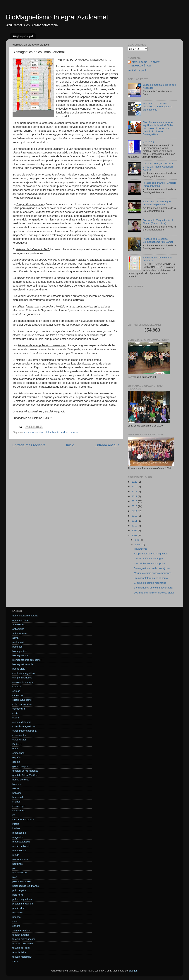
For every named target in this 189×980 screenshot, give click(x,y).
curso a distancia (22, 722)
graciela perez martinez (25, 771)
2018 (135, 492)
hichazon (17, 784)
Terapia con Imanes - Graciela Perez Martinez (159, 184)
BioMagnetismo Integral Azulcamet (57, 17)
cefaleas (17, 686)
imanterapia (19, 806)
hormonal (18, 797)
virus (15, 961)
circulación (18, 695)
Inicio (70, 445)
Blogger (133, 971)
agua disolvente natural (25, 616)
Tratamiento (141, 549)
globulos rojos (20, 766)
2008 (135, 535)
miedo (16, 855)
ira (14, 815)
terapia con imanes (23, 943)
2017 (135, 496)
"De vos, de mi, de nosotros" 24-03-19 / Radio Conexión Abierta (159, 167)
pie (14, 868)
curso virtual (19, 740)
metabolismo (19, 851)
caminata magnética (24, 673)
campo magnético (22, 678)
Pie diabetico (19, 873)
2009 (135, 530)
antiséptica (18, 629)
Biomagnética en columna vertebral (154, 588)
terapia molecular (22, 957)
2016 (135, 501)
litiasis (16, 824)
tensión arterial (21, 935)
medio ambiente (21, 846)
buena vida (18, 669)
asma (15, 638)
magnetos (18, 837)
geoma (16, 762)
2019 (135, 487)
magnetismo (19, 833)
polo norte (18, 895)
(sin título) (148, 142)
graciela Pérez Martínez (26, 775)
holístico (17, 793)
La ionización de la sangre (148, 558)
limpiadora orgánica (23, 819)
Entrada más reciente (29, 445)
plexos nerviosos (22, 881)
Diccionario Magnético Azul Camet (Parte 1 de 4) (158, 222)
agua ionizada (20, 620)
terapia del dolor (21, 948)
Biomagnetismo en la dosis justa (152, 568)
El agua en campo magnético (150, 583)
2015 (135, 506)
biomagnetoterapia (23, 664)
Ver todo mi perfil (137, 70)
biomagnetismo (21, 655)
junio (138, 545)
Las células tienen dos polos (150, 563)
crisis (15, 713)
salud (15, 921)
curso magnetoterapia (24, 731)
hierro (16, 788)
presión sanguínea (23, 904)
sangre (16, 926)
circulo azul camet (22, 700)
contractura (19, 709)
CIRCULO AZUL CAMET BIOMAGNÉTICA (145, 64)
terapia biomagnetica (24, 939)
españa (16, 757)
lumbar (74, 432)
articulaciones (20, 633)
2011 (135, 521)
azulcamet (18, 642)
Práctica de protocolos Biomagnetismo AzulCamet (158, 240)
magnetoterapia (21, 842)
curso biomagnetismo (24, 726)
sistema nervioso (22, 930)
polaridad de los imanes (26, 886)
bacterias (17, 647)
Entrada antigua (107, 445)
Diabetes (17, 744)
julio (137, 540)
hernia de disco (61, 432)
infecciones (19, 811)
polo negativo (20, 890)
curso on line (19, 735)
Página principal (23, 36)
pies (15, 877)
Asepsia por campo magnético (151, 554)
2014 (135, 511)
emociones (18, 753)
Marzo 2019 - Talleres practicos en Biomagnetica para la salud (157, 107)
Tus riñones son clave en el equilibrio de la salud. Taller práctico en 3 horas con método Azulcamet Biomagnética (158, 128)
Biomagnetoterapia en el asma (151, 578)
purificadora (19, 908)
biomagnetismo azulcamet (27, 660)
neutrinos (18, 864)
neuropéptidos (20, 859)
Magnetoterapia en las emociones (153, 573)
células (16, 691)
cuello (16, 718)
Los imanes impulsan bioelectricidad (154, 593)
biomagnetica (20, 651)
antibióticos (19, 624)
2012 (135, 516)
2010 (135, 526)
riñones (16, 917)
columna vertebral (34, 432)
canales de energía (23, 682)
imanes (16, 802)
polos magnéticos (22, 899)
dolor (48, 432)
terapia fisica (19, 952)
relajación (18, 913)
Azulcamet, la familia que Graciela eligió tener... (157, 203)
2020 (135, 482)
